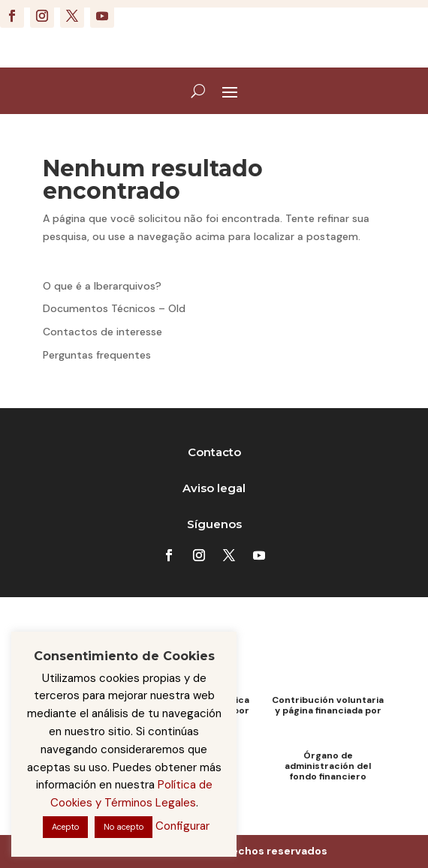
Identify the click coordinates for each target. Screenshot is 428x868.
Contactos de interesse (102, 332)
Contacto (214, 452)
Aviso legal (214, 488)
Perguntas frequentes (97, 355)
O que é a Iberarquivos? (102, 286)
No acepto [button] (124, 827)
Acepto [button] (65, 827)
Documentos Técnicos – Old (114, 308)
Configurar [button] (182, 826)
